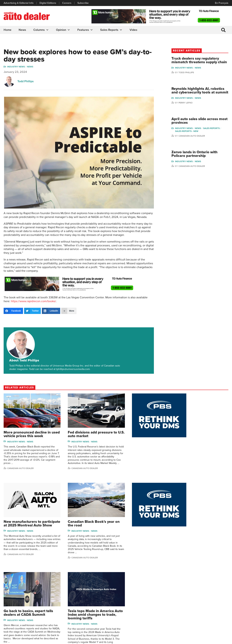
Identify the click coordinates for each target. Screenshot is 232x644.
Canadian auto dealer (194, 453)
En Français (222, 3)
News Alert (126, 601)
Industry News (16, 67)
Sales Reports (111, 30)
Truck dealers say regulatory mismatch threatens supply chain (201, 62)
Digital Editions (48, 3)
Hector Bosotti (186, 601)
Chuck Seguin (212, 611)
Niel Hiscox (184, 623)
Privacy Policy (11, 639)
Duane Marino (212, 595)
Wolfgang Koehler (214, 584)
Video (133, 30)
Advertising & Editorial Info (19, 3)
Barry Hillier (184, 617)
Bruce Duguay (186, 611)
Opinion (63, 30)
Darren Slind (211, 617)
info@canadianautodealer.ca (23, 585)
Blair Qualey (211, 606)
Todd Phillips (26, 82)
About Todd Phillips (48, 334)
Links (65, 595)
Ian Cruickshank (187, 606)
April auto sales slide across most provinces (201, 128)
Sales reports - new (193, 139)
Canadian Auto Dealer (198, 143)
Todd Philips (211, 601)
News (22, 30)
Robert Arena (185, 590)
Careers (67, 3)
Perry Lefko (192, 110)
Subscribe (83, 3)
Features (85, 30)
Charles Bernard (187, 595)
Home (8, 30)
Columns (41, 30)
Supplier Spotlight (156, 595)
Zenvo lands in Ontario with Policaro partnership (201, 162)
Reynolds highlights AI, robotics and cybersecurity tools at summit (200, 96)
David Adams (185, 584)
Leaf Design (221, 639)
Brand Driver (154, 590)
